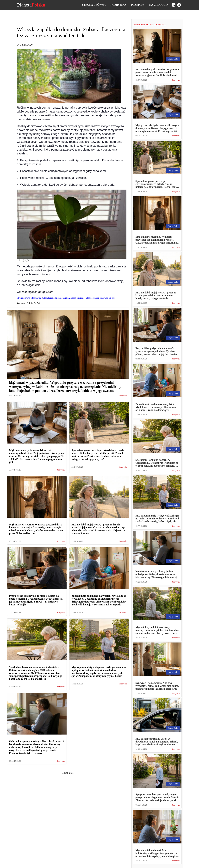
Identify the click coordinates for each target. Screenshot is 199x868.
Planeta (31, 5)
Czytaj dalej (68, 773)
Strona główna (94, 5)
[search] (179, 5)
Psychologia (159, 5)
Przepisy (138, 5)
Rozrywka (118, 5)
